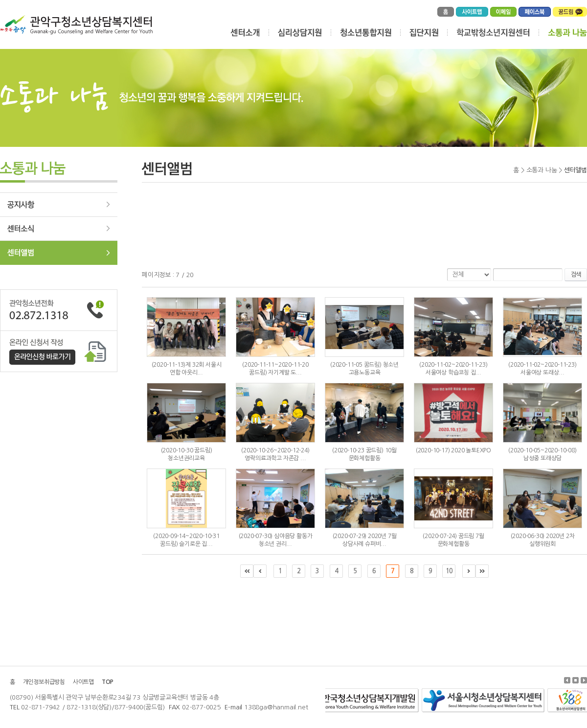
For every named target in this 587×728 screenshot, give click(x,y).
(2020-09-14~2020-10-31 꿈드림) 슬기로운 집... (186, 540)
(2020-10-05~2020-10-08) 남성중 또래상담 (542, 454)
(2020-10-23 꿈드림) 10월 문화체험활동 (364, 454)
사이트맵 (83, 682)
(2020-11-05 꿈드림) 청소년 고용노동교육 (364, 369)
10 (449, 571)
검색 (576, 275)
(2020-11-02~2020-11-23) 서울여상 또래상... (542, 369)
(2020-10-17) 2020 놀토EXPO (453, 450)
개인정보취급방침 (44, 682)
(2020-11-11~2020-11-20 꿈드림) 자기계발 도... (275, 369)
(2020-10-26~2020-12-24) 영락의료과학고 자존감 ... (275, 454)
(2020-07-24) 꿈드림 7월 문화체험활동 (453, 540)
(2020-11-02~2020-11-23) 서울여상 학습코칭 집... (453, 369)
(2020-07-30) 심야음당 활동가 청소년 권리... (276, 540)
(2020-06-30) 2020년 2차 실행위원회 (543, 540)
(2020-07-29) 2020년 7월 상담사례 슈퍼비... (365, 540)
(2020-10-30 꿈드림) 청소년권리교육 (187, 454)
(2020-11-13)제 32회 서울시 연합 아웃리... (187, 369)
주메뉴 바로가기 (0, 0)
